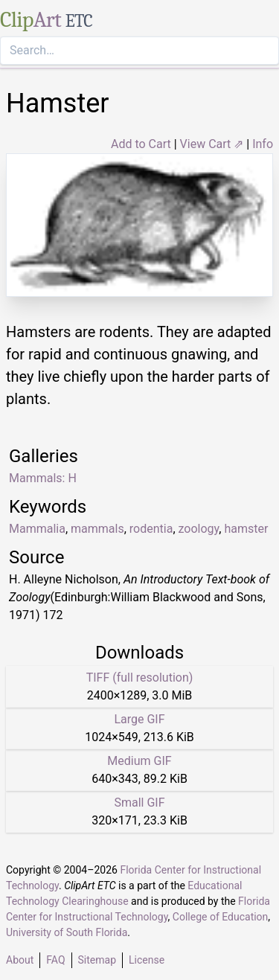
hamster (246, 529)
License (147, 960)
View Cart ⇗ (212, 144)
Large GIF (139, 719)
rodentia (151, 529)
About (20, 960)
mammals (97, 529)
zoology (199, 529)
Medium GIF (139, 761)
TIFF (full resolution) (140, 678)
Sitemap (97, 960)
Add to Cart (141, 144)
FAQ (55, 960)
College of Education (221, 917)
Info (263, 144)
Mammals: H (43, 478)
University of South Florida (67, 932)
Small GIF (139, 803)
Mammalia (37, 529)
